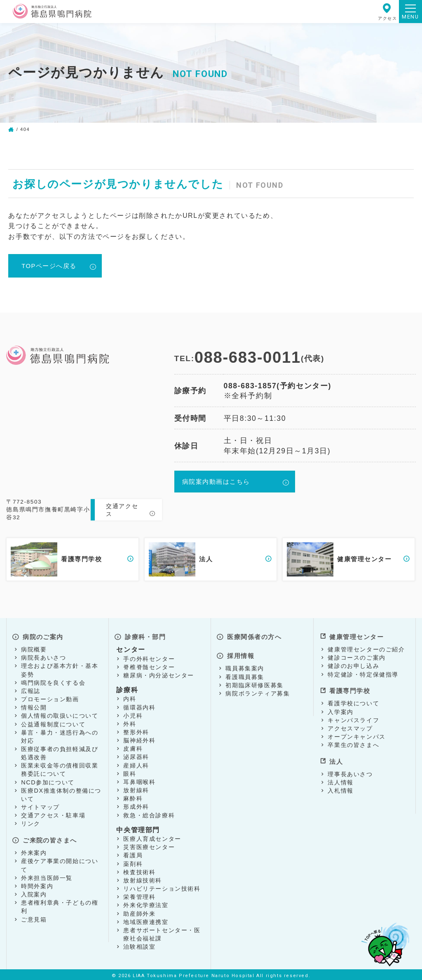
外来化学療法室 (146, 903)
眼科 (130, 772)
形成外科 (136, 805)
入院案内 (34, 890)
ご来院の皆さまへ (50, 836)
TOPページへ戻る (52, 266)
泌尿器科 (136, 755)
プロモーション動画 (50, 697)
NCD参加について (48, 780)
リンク (31, 821)
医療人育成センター (152, 837)
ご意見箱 (34, 915)
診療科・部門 (145, 636)
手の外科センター (149, 656)
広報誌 (31, 689)
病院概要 (34, 647)
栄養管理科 (139, 895)
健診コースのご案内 (356, 656)
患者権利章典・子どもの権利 (60, 902)
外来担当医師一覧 (47, 873)
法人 (335, 755)
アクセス (387, 12)
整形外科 (136, 730)
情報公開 (34, 705)
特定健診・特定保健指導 (363, 672)
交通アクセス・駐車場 (53, 813)
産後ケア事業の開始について (60, 861)
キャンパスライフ (353, 715)
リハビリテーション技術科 (162, 887)
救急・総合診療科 (149, 813)
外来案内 (34, 848)
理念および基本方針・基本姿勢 (60, 668)
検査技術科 (139, 870)
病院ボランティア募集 (258, 688)
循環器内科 (139, 705)
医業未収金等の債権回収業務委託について (60, 768)
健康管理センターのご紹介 (366, 647)
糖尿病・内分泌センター (159, 673)
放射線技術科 (143, 878)
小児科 (133, 714)
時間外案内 (37, 882)
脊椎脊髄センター (149, 665)
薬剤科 (133, 862)
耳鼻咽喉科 (139, 780)
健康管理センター (357, 636)
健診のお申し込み (353, 664)
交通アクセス (122, 511)
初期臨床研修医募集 (254, 679)
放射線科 (136, 788)
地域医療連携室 (146, 920)
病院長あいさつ (43, 656)
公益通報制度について (53, 722)
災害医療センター (149, 845)
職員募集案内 (245, 663)
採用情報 (240, 651)
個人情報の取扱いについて (60, 714)
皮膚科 (133, 747)
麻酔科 (133, 796)
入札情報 (340, 784)
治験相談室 (139, 945)
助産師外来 (139, 911)
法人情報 (340, 775)
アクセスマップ (350, 724)
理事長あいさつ (350, 767)
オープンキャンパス (356, 732)
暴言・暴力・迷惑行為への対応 (60, 735)
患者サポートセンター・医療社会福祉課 (162, 932)
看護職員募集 (245, 671)
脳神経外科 (139, 738)
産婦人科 (136, 763)
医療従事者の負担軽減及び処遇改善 (60, 751)
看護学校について (353, 699)
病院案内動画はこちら (218, 483)
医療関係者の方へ (254, 636)
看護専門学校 (349, 687)
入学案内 (340, 707)
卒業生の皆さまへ (353, 740)
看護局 (133, 853)
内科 (130, 697)
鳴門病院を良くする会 (53, 681)
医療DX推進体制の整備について (61, 793)
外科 (130, 722)
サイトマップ (40, 805)
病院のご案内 (43, 636)
